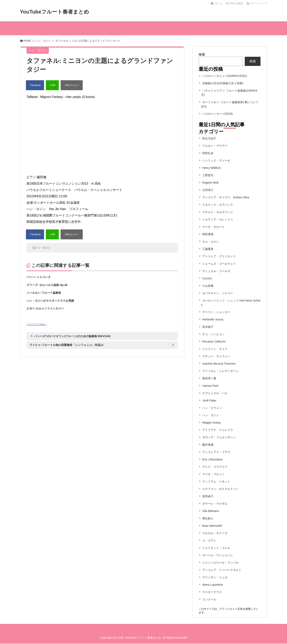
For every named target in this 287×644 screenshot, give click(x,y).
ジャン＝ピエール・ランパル (220, 563)
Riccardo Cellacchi (214, 342)
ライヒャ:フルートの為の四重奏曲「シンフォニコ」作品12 (66, 345)
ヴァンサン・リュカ (215, 577)
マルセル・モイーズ (215, 533)
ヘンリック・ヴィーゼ (216, 161)
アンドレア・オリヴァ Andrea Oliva (226, 197)
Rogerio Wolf (210, 183)
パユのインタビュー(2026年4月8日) (225, 76)
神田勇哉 (208, 234)
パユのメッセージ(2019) (217, 114)
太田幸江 (208, 190)
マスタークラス (212, 592)
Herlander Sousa (213, 319)
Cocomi (207, 278)
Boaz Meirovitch (212, 526)
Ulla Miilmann (211, 511)
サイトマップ (257, 3)
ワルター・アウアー (215, 146)
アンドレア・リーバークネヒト (222, 570)
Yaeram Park (210, 386)
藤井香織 (208, 445)
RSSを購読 (235, 3)
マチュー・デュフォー (216, 356)
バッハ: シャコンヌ (39, 277)
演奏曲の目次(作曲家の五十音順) (223, 83)
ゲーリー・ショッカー (216, 312)
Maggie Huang (211, 423)
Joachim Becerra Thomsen (219, 364)
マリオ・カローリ (213, 227)
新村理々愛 (209, 378)
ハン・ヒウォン (212, 408)
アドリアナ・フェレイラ (218, 430)
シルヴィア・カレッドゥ (218, 219)
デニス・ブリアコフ (215, 467)
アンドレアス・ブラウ (216, 452)
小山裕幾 (208, 286)
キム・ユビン (211, 242)
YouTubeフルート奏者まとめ (55, 12)
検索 (202, 54)
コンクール (209, 599)
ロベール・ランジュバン (218, 555)
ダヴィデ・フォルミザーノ (219, 437)
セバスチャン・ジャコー (218, 293)
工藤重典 (208, 249)
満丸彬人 (208, 518)
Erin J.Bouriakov (212, 459)
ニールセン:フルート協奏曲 (44, 293)
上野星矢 (208, 175)
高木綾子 (208, 327)
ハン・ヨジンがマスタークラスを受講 (50, 301)
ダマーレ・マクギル (215, 504)
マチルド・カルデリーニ (218, 212)
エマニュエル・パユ (215, 393)
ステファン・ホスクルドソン (220, 489)
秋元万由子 (209, 138)
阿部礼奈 (208, 153)
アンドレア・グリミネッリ (219, 256)
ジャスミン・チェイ (215, 349)
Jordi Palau (209, 400)
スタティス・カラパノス (218, 205)
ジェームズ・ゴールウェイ (219, 264)
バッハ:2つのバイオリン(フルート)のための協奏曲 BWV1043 (72, 336)
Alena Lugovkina (213, 585)
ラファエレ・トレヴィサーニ (220, 371)
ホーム (217, 3)
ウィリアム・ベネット (216, 482)
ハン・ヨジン (43, 248)
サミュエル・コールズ (216, 271)
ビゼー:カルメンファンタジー (45, 308)
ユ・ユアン (209, 540)
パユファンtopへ (37, 324)
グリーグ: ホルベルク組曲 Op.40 (47, 285)
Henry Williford (211, 168)
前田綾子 (208, 496)
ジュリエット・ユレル (216, 548)
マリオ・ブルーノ (213, 474)
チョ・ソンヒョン (213, 334)
